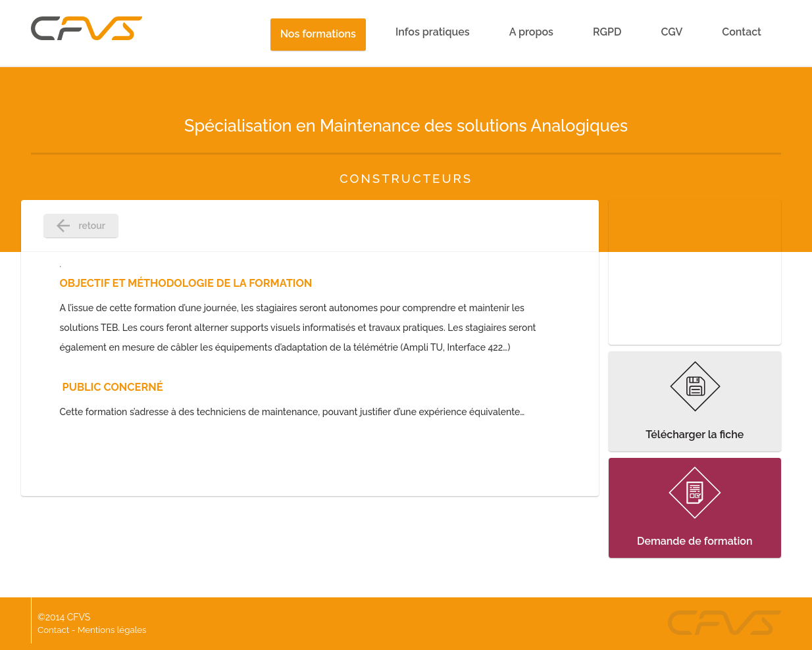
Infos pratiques (433, 32)
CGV (672, 32)
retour (81, 226)
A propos (531, 32)
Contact (742, 32)
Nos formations (318, 34)
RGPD (607, 32)
